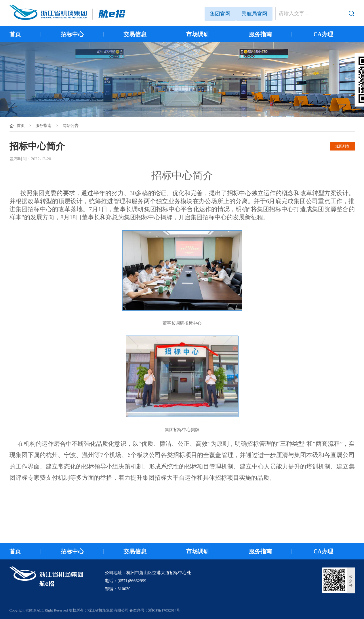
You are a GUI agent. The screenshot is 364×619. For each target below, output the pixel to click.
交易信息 (135, 34)
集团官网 (220, 14)
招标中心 (72, 34)
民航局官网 (254, 14)
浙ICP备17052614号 (164, 610)
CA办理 (323, 34)
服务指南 (260, 34)
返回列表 (342, 146)
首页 (15, 34)
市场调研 (198, 34)
